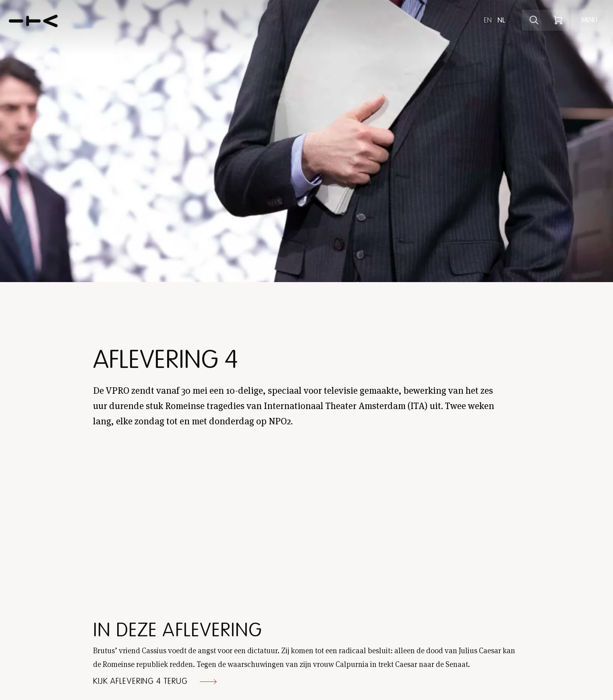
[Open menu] (589, 20)
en (488, 20)
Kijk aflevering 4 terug (140, 681)
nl (501, 20)
